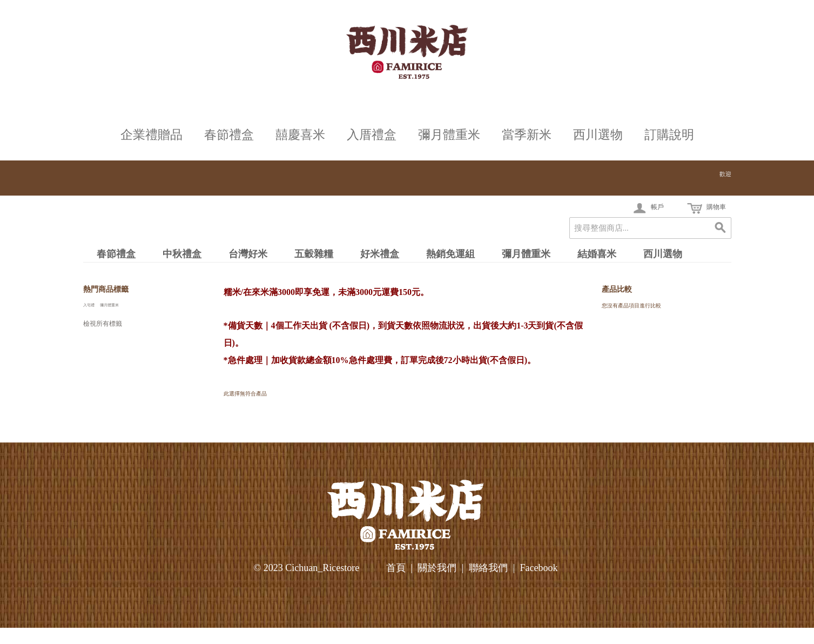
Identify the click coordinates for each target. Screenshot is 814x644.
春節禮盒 (229, 135)
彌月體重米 (449, 135)
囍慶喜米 (300, 135)
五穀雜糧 (314, 254)
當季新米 (527, 135)
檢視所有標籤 (103, 324)
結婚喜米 (597, 254)
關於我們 (437, 568)
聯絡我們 (488, 568)
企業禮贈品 (152, 135)
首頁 (396, 568)
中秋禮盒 (182, 254)
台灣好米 (248, 254)
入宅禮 (89, 305)
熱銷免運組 (450, 254)
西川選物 (598, 135)
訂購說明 (669, 135)
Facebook (539, 568)
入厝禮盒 (372, 135)
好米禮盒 (380, 254)
